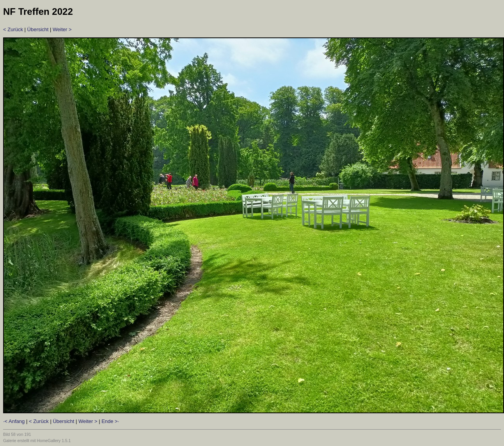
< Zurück (13, 29)
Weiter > (62, 29)
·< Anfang (14, 421)
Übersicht (38, 29)
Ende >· (110, 421)
